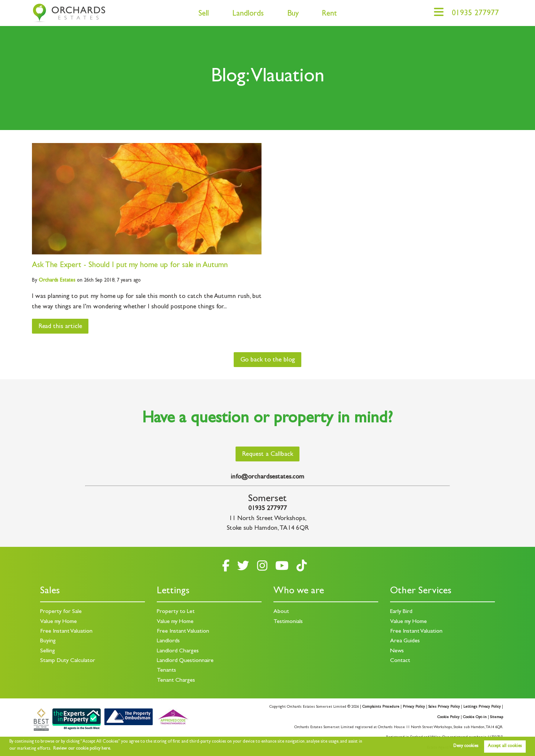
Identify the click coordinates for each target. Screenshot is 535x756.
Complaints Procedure (381, 707)
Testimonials (288, 622)
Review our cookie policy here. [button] (82, 749)
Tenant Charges (176, 681)
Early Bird (401, 612)
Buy (293, 14)
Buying (48, 641)
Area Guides (405, 641)
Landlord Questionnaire (185, 661)
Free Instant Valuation (66, 632)
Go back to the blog (268, 360)
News (397, 651)
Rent (329, 14)
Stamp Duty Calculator (68, 661)
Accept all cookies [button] (505, 746)
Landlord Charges (178, 651)
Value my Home (59, 622)
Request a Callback (268, 455)
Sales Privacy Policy (444, 707)
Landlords (248, 14)
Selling (48, 651)
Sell (204, 14)
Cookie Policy (448, 717)
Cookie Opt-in (475, 717)
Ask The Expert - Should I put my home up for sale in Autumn (130, 266)
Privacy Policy (414, 707)
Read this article (60, 327)
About (281, 612)
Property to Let (176, 612)
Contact (400, 661)
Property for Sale (61, 612)
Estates (57, 280)
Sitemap (497, 717)
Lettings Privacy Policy (482, 707)
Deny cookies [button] (466, 746)
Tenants (166, 671)
